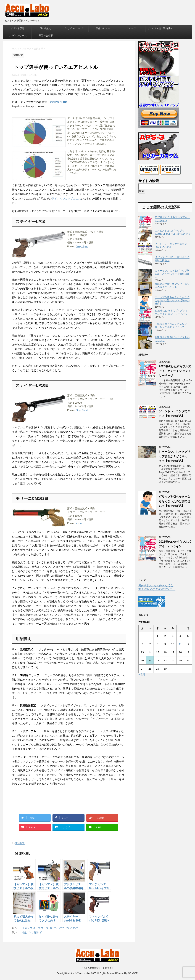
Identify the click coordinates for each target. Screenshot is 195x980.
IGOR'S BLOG (58, 102)
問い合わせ (46, 28)
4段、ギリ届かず (32, 932)
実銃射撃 (20, 843)
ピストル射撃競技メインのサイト (97, 968)
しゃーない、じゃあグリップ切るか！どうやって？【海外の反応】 (172, 274)
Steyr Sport (82, 246)
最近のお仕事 (46, 35)
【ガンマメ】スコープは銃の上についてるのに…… (53, 928)
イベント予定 (17, 28)
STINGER (133, 973)
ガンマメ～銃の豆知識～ (160, 28)
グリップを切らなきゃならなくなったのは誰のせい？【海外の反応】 (172, 300)
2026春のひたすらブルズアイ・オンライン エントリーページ (175, 371)
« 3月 (142, 674)
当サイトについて (74, 28)
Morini (79, 523)
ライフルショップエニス (66, 199)
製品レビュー (103, 28)
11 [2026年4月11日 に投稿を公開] (180, 644)
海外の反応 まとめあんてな (156, 585)
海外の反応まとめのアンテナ (157, 589)
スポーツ (131, 28)
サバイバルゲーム (17, 35)
